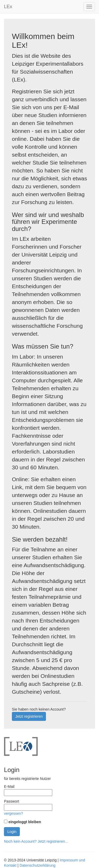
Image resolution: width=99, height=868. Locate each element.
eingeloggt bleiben (25, 822)
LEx (8, 7)
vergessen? (13, 813)
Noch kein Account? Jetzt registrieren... (36, 841)
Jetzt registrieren (29, 716)
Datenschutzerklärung (37, 865)
